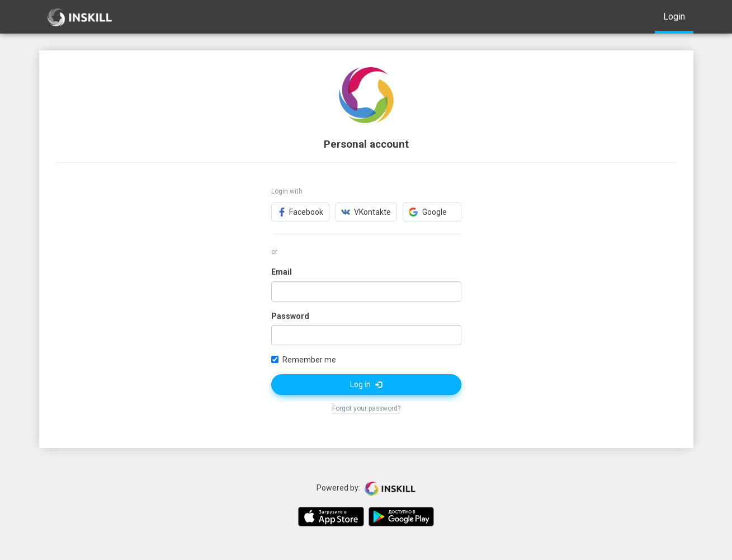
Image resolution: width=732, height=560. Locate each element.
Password (290, 316)
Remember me (304, 360)
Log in (366, 384)
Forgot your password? (366, 408)
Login (674, 17)
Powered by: (366, 488)
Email (282, 272)
